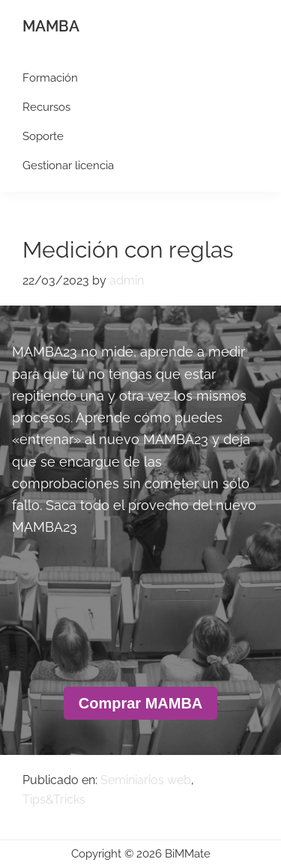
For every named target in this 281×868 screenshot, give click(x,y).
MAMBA (51, 26)
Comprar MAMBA (141, 703)
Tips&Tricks (54, 799)
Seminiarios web (146, 780)
